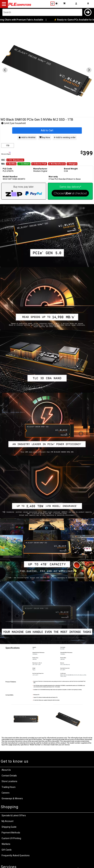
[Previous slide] (5, 70)
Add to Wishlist (27, 138)
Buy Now (45, 138)
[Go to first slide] (89, 70)
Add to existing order (65, 138)
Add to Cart (47, 130)
